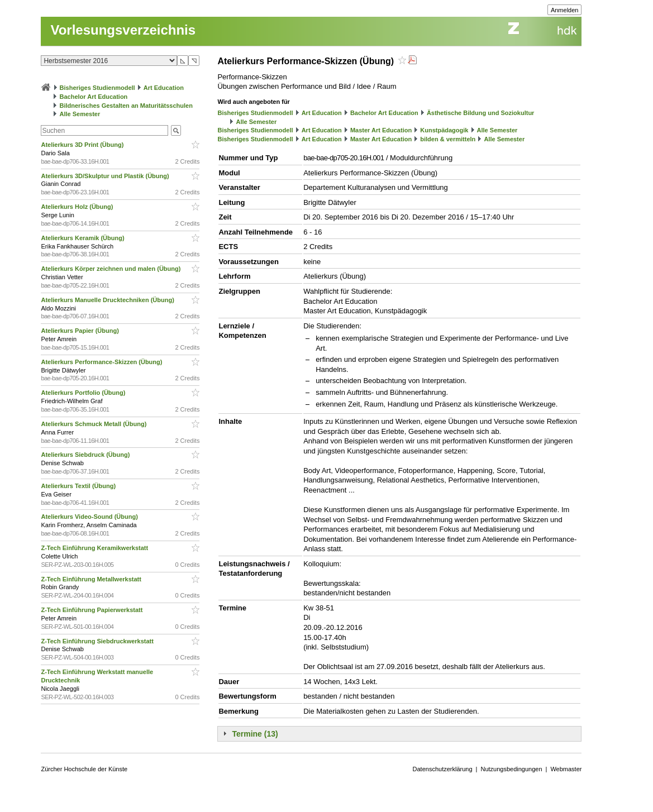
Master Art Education (381, 130)
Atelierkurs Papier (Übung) (80, 331)
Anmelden (565, 10)
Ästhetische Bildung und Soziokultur (481, 113)
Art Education (164, 88)
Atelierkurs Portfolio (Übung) (84, 393)
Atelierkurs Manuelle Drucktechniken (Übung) (108, 300)
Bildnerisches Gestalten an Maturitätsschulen (126, 106)
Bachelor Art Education (94, 97)
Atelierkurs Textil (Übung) (79, 486)
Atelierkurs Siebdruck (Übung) (86, 455)
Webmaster (566, 769)
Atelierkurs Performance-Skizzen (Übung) (102, 362)
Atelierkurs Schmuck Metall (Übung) (94, 424)
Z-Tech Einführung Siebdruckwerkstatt (98, 641)
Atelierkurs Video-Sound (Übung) (90, 517)
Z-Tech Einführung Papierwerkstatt (92, 610)
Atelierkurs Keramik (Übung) (83, 238)
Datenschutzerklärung (443, 769)
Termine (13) (255, 734)
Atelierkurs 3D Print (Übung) (83, 145)
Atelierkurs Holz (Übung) (78, 207)
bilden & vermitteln (448, 139)
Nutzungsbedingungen (511, 769)
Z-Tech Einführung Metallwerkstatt (92, 579)
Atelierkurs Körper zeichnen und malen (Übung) (111, 269)
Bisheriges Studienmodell (97, 88)
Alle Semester (80, 114)
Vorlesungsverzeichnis (123, 30)
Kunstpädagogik (444, 130)
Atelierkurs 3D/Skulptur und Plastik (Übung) (106, 176)
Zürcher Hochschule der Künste (84, 769)
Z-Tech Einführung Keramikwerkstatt (95, 548)
